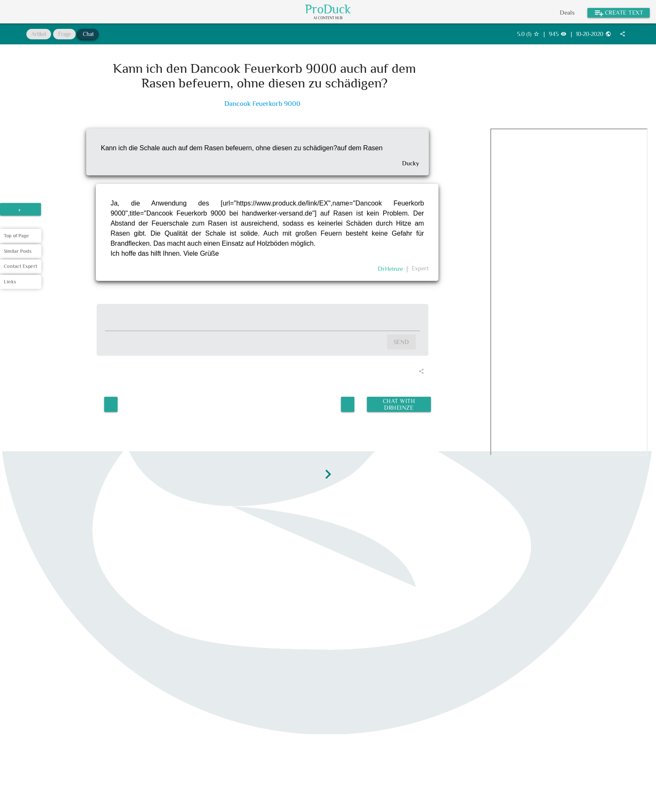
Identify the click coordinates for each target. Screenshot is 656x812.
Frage (64, 34)
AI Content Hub (328, 18)
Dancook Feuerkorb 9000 (262, 104)
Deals (567, 12)
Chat (88, 34)
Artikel (39, 34)
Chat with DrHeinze (398, 403)
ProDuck (328, 9)
